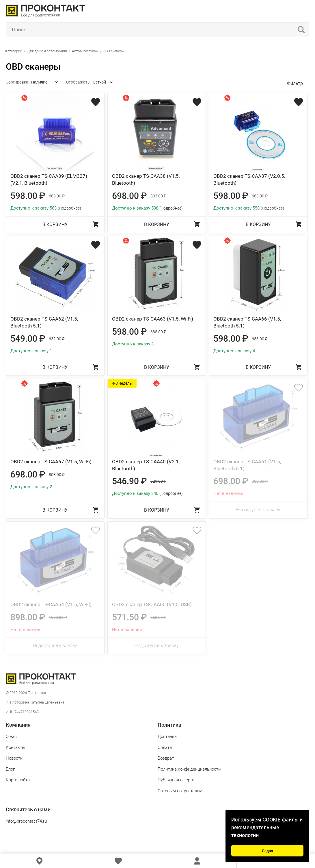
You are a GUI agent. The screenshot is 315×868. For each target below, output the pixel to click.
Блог (10, 769)
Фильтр (295, 83)
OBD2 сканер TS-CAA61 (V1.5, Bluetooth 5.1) (247, 465)
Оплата (165, 747)
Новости (14, 758)
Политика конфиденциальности (189, 769)
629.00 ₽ (158, 481)
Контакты (15, 747)
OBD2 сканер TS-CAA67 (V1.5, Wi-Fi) (51, 462)
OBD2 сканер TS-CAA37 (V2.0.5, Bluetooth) (249, 179)
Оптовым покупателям (180, 791)
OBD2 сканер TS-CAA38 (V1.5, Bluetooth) (146, 179)
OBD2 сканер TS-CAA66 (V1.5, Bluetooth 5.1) (247, 322)
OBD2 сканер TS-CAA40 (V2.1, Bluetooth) (146, 465)
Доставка (167, 736)
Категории (14, 51)
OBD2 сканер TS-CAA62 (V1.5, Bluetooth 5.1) (44, 322)
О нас (11, 736)
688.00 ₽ (57, 196)
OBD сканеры (114, 51)
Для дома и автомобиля (47, 51)
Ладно (267, 851)
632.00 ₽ (57, 339)
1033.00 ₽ (58, 617)
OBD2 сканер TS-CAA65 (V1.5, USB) (152, 604)
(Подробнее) (69, 208)
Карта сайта (18, 780)
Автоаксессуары (85, 51)
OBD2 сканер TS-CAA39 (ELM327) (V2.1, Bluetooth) (49, 179)
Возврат (166, 758)
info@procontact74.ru (26, 821)
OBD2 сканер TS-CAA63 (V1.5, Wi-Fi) (153, 319)
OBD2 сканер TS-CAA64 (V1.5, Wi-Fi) (51, 604)
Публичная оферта (176, 780)
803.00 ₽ (158, 196)
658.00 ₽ (158, 617)
